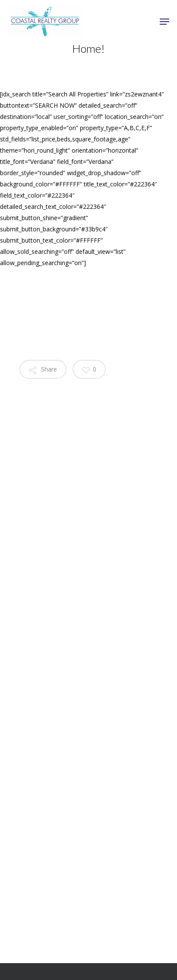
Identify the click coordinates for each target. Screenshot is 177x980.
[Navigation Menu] (164, 22)
